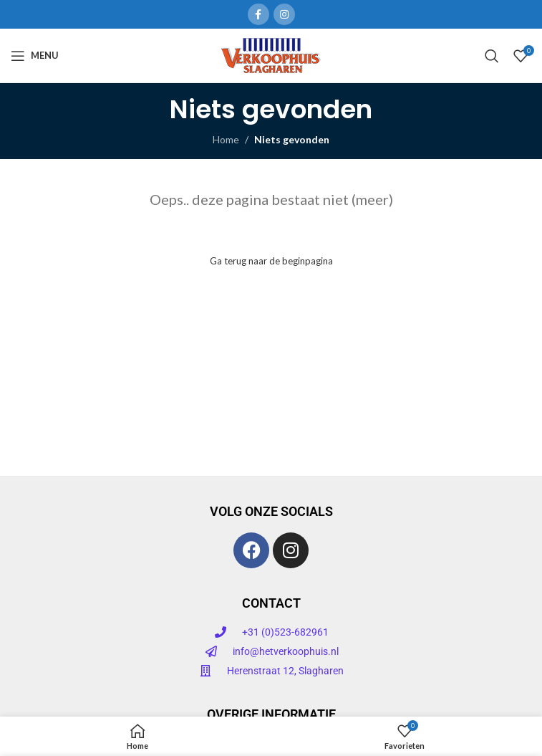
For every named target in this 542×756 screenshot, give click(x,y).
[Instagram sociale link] (284, 14)
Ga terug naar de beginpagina (271, 261)
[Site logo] (271, 54)
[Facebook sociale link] (258, 14)
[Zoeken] (492, 56)
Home (226, 139)
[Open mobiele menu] (35, 56)
